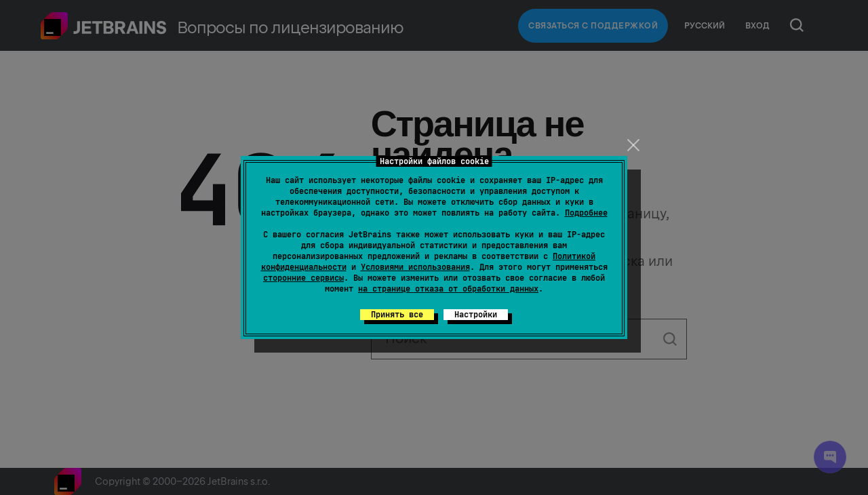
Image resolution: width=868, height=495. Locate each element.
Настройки (476, 315)
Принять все (397, 315)
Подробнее (586, 213)
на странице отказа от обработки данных (448, 289)
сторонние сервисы (303, 278)
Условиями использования (415, 267)
